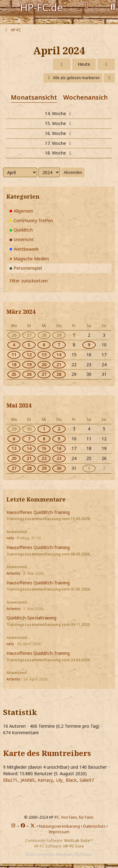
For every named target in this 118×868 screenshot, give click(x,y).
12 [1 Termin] (29, 355)
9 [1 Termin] (89, 345)
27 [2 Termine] (44, 374)
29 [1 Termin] (14, 429)
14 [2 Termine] (59, 355)
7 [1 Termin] (29, 439)
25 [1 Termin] (14, 374)
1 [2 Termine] (44, 429)
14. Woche (59, 113)
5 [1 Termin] (29, 345)
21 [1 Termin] (29, 458)
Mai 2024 (19, 405)
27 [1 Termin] (29, 335)
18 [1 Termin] (14, 364)
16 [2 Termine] (59, 448)
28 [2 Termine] (44, 335)
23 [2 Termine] (59, 458)
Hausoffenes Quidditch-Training (38, 512)
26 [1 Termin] (14, 335)
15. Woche (59, 123)
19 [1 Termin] (29, 364)
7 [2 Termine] (59, 345)
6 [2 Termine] (44, 345)
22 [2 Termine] (44, 458)
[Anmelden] (87, 5)
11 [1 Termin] (14, 355)
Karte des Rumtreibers (47, 753)
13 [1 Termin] (14, 448)
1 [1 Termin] (89, 468)
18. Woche (59, 153)
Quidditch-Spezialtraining (31, 618)
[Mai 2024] (106, 64)
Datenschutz (94, 826)
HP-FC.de (42, 7)
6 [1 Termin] (14, 439)
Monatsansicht (34, 97)
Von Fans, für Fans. (78, 817)
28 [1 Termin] (29, 468)
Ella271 (10, 780)
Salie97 (87, 780)
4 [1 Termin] (14, 345)
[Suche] (113, 6)
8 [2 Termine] (44, 439)
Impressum (59, 832)
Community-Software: (59, 841)
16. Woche (59, 133)
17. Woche (59, 143)
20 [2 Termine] (44, 364)
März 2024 (21, 312)
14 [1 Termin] (29, 448)
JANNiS (28, 780)
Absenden (73, 172)
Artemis (13, 573)
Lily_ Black (66, 780)
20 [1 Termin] (14, 458)
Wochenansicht (87, 97)
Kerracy (45, 780)
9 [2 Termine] (59, 439)
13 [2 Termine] (44, 355)
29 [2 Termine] (59, 335)
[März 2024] (62, 64)
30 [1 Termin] (29, 429)
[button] (109, 78)
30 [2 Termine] (59, 468)
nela (10, 538)
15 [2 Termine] (44, 448)
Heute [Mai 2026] (84, 64)
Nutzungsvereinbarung (59, 826)
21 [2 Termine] (59, 364)
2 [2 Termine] (59, 429)
